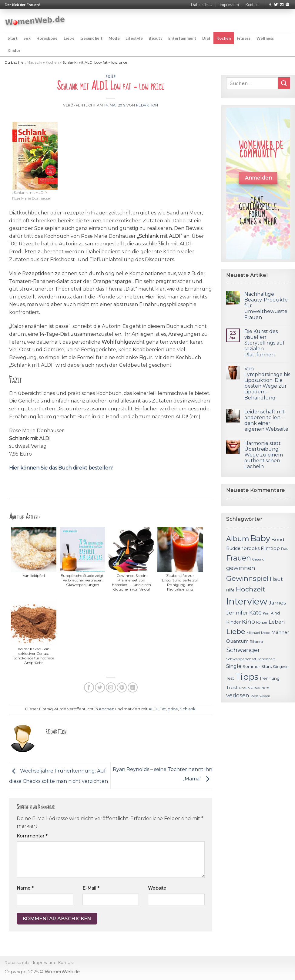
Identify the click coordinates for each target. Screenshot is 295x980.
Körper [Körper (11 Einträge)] (262, 622)
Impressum (229, 5)
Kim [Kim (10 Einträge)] (266, 613)
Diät (206, 38)
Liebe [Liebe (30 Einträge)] (236, 631)
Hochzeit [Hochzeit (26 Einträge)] (250, 589)
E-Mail (91, 888)
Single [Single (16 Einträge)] (234, 666)
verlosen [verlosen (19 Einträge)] (238, 695)
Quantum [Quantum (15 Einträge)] (237, 641)
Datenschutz (202, 5)
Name (25, 888)
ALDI (153, 709)
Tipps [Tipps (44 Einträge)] (247, 677)
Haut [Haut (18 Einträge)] (276, 579)
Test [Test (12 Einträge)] (230, 678)
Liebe (69, 38)
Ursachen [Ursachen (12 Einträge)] (260, 688)
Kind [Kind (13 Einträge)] (275, 613)
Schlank (188, 709)
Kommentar (32, 836)
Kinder (14, 50)
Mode (114, 38)
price (173, 709)
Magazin (34, 62)
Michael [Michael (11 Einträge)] (253, 633)
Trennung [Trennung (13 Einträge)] (270, 678)
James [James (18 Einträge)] (277, 603)
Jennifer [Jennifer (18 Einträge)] (237, 613)
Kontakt (252, 5)
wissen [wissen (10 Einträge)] (265, 696)
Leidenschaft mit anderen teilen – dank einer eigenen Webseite (266, 421)
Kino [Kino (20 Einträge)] (248, 622)
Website (157, 888)
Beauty (156, 38)
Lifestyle (134, 38)
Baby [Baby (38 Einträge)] (260, 538)
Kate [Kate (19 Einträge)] (255, 613)
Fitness (244, 38)
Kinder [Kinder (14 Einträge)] (233, 622)
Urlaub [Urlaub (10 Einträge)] (244, 688)
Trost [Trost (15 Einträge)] (232, 687)
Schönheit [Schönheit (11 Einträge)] (266, 659)
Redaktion (147, 105)
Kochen (224, 38)
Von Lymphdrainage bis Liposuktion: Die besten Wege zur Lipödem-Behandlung (267, 383)
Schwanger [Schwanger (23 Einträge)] (243, 650)
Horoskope (47, 38)
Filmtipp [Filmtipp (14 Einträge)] (270, 548)
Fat (163, 709)
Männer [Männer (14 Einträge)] (280, 632)
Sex (27, 38)
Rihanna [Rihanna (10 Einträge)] (256, 642)
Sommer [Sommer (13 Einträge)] (251, 666)
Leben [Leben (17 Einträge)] (277, 622)
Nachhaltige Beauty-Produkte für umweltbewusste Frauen (266, 306)
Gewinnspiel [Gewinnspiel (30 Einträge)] (247, 578)
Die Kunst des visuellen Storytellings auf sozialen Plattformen (265, 343)
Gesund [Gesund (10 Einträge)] (258, 559)
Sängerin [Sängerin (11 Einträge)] (281, 667)
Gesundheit (92, 38)
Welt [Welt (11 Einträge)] (254, 696)
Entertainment (182, 38)
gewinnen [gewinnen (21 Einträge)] (241, 568)
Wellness (265, 38)
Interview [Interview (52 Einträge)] (247, 601)
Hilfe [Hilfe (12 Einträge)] (230, 590)
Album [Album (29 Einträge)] (238, 539)
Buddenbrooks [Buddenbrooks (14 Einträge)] (243, 548)
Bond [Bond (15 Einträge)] (278, 539)
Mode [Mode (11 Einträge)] (266, 633)
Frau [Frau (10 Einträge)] (285, 549)
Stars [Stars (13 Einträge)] (267, 666)
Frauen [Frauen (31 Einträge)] (239, 558)
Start (13, 38)
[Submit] (284, 83)
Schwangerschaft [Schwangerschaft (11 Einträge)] (241, 659)
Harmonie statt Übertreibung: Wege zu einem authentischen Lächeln (264, 455)
